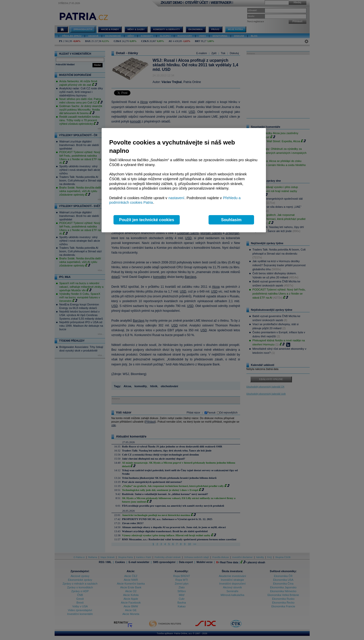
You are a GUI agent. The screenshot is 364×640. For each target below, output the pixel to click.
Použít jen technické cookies (147, 220)
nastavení (176, 198)
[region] (184, 180)
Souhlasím (231, 220)
